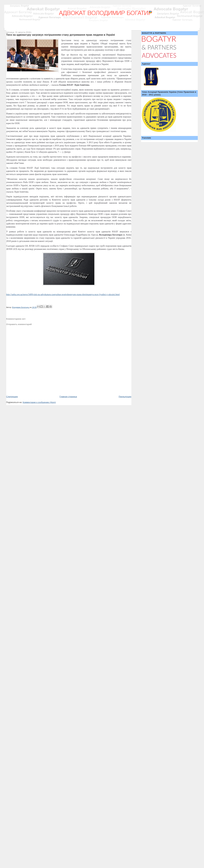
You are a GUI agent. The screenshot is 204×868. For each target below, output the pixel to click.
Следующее (12, 397)
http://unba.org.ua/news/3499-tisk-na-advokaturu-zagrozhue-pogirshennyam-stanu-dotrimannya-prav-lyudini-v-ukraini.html (63, 294)
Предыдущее (125, 397)
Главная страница (68, 397)
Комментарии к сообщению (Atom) (39, 402)
